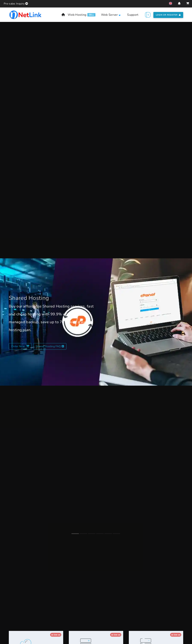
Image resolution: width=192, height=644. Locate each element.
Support (133, 15)
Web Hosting (77, 15)
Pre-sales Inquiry (14, 4)
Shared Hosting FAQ (50, 346)
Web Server (111, 15)
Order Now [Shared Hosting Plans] (20, 346)
